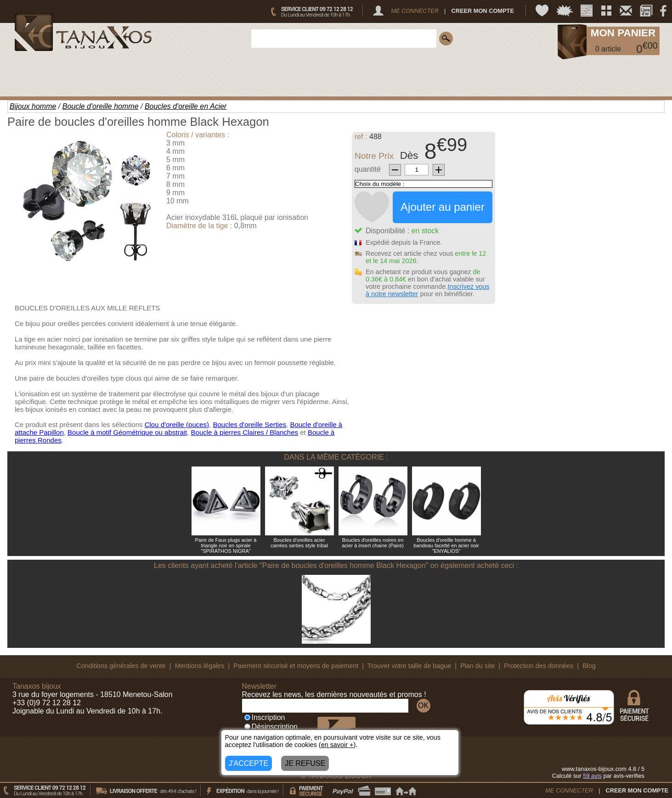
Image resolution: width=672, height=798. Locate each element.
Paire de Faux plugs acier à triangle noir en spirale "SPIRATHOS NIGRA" (226, 545)
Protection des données (539, 666)
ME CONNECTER (415, 11)
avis (592, 776)
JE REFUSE (305, 763)
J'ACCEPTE (249, 763)
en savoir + (337, 745)
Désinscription (271, 727)
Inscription (265, 717)
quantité (368, 169)
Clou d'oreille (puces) (177, 424)
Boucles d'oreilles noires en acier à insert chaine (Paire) (373, 543)
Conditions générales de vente (121, 666)
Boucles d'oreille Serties (249, 424)
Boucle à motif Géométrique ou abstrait (127, 432)
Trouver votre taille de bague (409, 666)
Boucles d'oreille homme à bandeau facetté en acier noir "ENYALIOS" (446, 545)
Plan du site (477, 666)
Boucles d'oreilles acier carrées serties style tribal (299, 543)
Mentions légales (199, 666)
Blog (589, 666)
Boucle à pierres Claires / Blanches (245, 432)
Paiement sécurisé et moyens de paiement (296, 666)
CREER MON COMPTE (483, 11)
